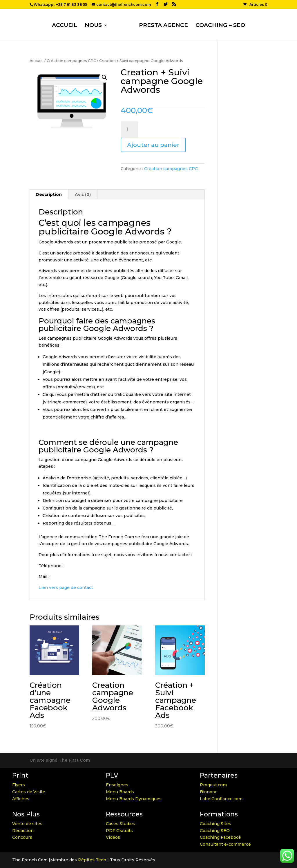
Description (49, 194)
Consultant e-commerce (225, 844)
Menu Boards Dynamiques (134, 799)
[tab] (49, 194)
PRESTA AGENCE (163, 26)
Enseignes (117, 785)
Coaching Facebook (221, 837)
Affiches (21, 799)
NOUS (93, 26)
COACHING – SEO (220, 26)
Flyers (19, 785)
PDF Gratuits (119, 831)
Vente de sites (27, 824)
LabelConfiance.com (221, 799)
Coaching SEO (215, 831)
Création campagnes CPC (71, 61)
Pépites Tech (92, 860)
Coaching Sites (215, 824)
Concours (22, 837)
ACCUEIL (65, 26)
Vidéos (113, 837)
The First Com (74, 760)
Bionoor (208, 792)
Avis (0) (83, 194)
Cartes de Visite (29, 792)
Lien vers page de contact (66, 587)
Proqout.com (213, 785)
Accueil (37, 61)
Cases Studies (121, 824)
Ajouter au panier (153, 145)
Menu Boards (120, 792)
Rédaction (23, 831)
